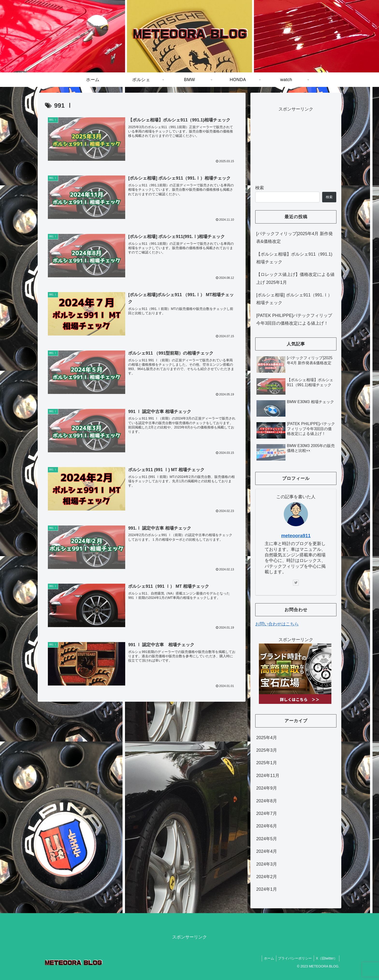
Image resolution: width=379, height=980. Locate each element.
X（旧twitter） (326, 958)
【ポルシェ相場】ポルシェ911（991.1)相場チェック (294, 258)
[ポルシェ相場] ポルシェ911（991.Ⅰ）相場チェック (294, 299)
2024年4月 (267, 851)
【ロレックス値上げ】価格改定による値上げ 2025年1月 (295, 278)
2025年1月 (267, 763)
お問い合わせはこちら (277, 624)
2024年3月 (267, 864)
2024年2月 (267, 877)
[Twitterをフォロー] (296, 583)
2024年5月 (267, 839)
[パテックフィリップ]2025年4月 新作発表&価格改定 (295, 238)
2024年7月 (267, 813)
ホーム (266, 958)
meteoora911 (296, 536)
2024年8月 (267, 801)
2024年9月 (267, 788)
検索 (260, 188)
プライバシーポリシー (293, 958)
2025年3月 (267, 750)
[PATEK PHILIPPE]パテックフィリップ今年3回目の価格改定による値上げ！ (294, 319)
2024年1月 (267, 889)
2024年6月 (267, 826)
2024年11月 (268, 776)
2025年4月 (267, 738)
